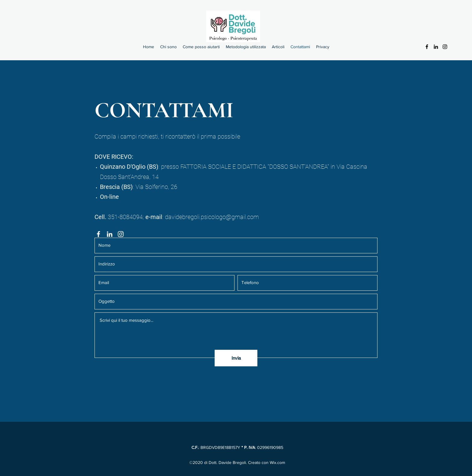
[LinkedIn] (436, 47)
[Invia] (236, 358)
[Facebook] (427, 47)
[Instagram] (445, 47)
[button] (201, 47)
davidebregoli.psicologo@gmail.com (212, 217)
